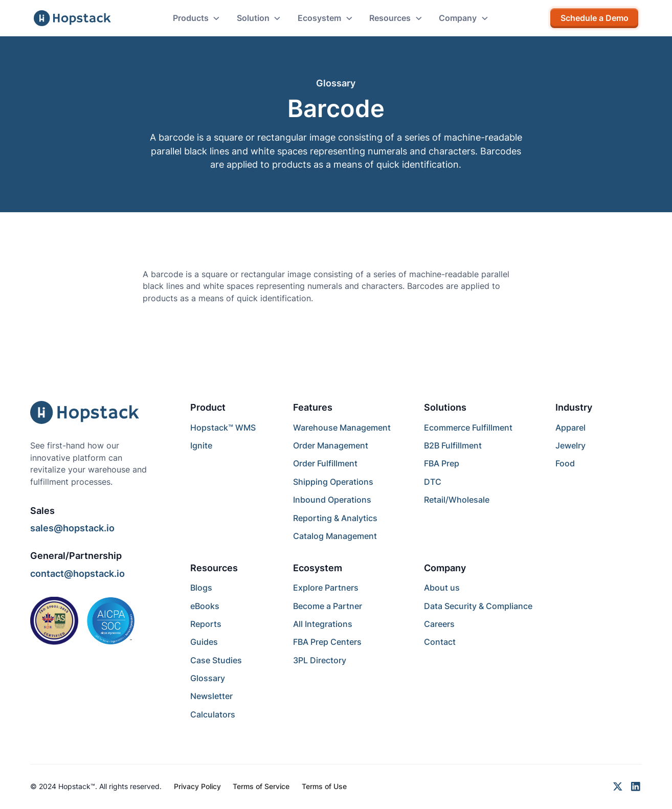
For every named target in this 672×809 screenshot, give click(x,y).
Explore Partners (326, 588)
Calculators (213, 715)
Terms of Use (324, 786)
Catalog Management (335, 536)
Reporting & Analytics (335, 518)
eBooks (205, 606)
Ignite (201, 446)
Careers (439, 624)
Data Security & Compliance (478, 606)
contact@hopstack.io (77, 574)
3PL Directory (320, 660)
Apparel (570, 428)
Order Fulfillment (325, 464)
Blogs (201, 588)
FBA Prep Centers (327, 642)
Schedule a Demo (595, 18)
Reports (206, 624)
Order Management (331, 446)
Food (565, 464)
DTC (433, 482)
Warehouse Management (342, 428)
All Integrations (323, 624)
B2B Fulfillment (453, 446)
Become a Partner (328, 606)
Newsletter (211, 696)
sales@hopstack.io (72, 528)
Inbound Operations (332, 500)
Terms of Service (261, 786)
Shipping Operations (333, 482)
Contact (440, 642)
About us (442, 588)
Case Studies (216, 660)
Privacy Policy (197, 786)
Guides (204, 642)
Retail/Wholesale (457, 500)
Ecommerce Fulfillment (468, 428)
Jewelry (570, 446)
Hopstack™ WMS (223, 428)
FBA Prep (442, 464)
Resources (214, 568)
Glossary (208, 678)
